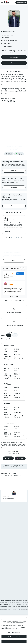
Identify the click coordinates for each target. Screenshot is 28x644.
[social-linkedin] (8, 101)
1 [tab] (9, 335)
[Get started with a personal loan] (14, 187)
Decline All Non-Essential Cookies (14, 637)
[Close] (26, 618)
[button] (2, 3)
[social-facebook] (2, 101)
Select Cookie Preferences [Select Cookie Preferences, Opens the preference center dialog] (14, 633)
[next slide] (18, 131)
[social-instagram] (5, 101)
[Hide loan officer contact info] (25, 498)
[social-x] (11, 101)
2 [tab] (15, 335)
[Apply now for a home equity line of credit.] (14, 171)
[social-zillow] (14, 101)
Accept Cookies (14, 641)
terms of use (9, 629)
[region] (14, 630)
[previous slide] (10, 131)
